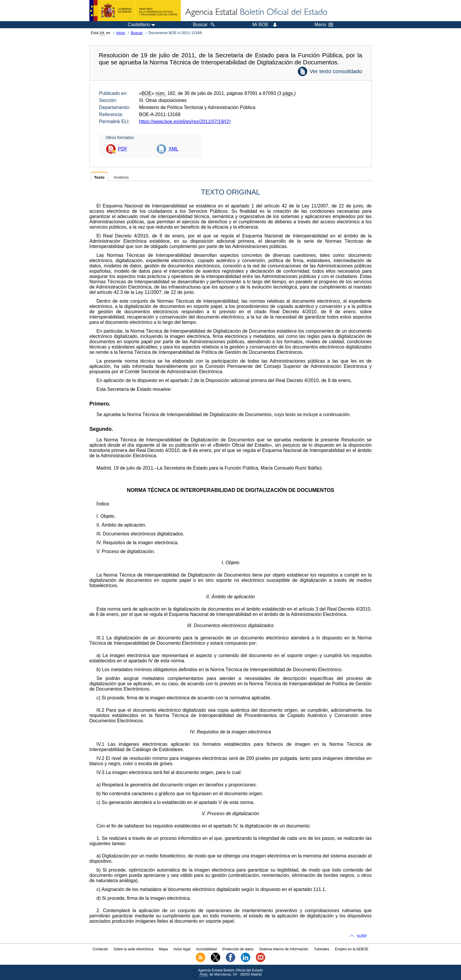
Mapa (163, 949)
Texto (99, 177)
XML (173, 149)
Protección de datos (238, 949)
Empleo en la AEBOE (352, 949)
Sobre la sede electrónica (133, 949)
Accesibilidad (206, 949)
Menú (324, 25)
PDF (123, 149)
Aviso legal (182, 949)
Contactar (100, 949)
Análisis (121, 177)
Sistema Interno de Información (284, 949)
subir (362, 936)
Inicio (121, 33)
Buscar (137, 33)
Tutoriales (322, 949)
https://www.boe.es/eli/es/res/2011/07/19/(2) (185, 122)
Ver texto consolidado (336, 71)
